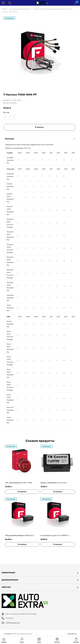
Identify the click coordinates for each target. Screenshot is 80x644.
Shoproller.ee (72, 634)
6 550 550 (10, 618)
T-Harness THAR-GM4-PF (10, 12)
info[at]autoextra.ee (13, 623)
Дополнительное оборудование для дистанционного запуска (53, 9)
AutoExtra (9, 634)
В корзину (40, 127)
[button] (22, 640)
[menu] (3, 3)
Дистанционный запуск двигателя (20, 9)
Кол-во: (6, 112)
